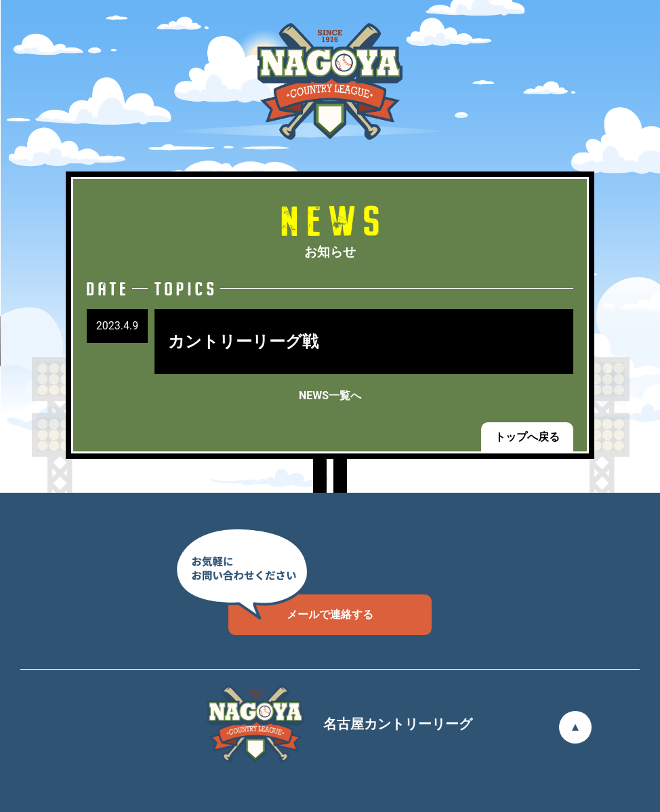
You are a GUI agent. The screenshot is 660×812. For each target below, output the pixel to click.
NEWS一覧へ (330, 395)
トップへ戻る (527, 437)
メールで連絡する (301, 608)
